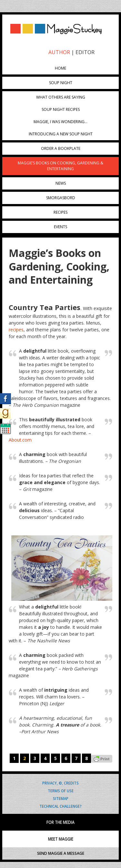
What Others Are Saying (61, 97)
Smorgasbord (61, 198)
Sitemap (61, 798)
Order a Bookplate (61, 148)
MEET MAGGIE (61, 839)
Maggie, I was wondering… (60, 122)
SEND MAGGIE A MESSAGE (61, 853)
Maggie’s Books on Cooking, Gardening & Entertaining (60, 166)
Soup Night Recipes (61, 109)
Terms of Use (61, 790)
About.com (20, 440)
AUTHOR (59, 52)
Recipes (60, 212)
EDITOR (85, 52)
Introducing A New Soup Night (61, 134)
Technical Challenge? (60, 806)
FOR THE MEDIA (60, 822)
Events (60, 227)
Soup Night (61, 83)
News (61, 183)
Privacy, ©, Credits (60, 783)
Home (60, 68)
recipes (16, 330)
